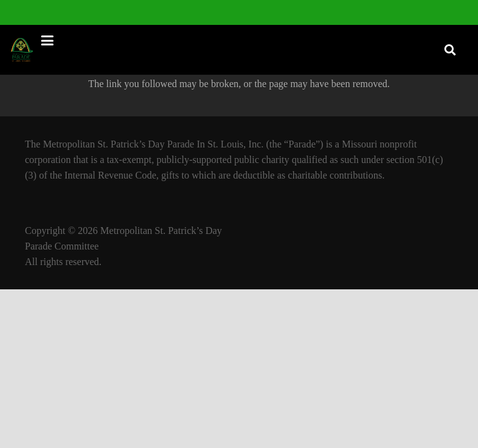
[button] (233, 40)
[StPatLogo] (22, 50)
